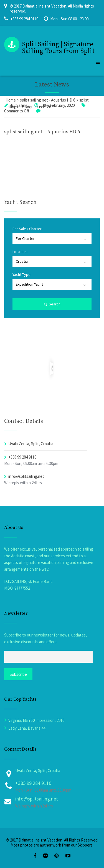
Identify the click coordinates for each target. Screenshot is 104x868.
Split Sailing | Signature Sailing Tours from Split (58, 48)
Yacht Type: (22, 274)
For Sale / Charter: (27, 229)
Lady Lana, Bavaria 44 (27, 728)
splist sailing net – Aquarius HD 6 (42, 132)
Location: (20, 252)
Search (52, 304)
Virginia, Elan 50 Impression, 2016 (36, 720)
